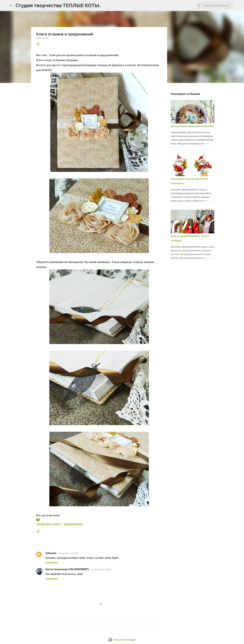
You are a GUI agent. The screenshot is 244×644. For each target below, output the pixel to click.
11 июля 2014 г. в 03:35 (101, 569)
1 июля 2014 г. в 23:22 (68, 553)
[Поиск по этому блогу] (218, 5)
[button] (38, 44)
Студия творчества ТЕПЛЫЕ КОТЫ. (58, 5)
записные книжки (73, 524)
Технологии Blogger (122, 640)
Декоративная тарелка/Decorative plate (192, 126)
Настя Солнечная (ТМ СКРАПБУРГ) (67, 569)
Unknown (51, 553)
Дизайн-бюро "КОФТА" (49, 524)
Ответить (52, 563)
